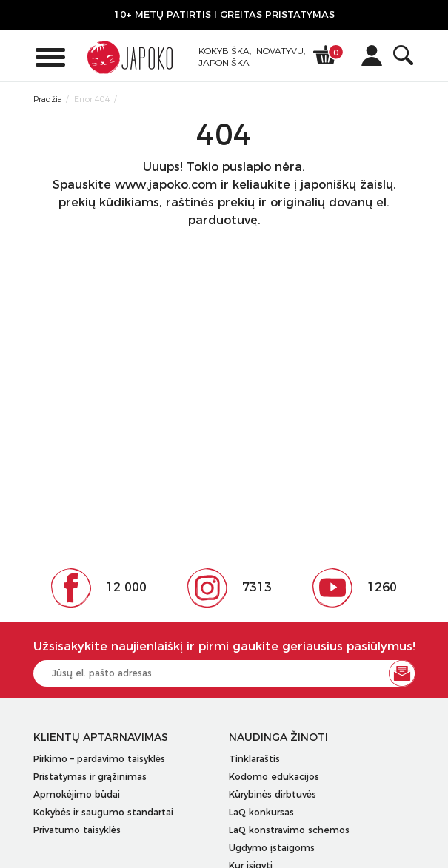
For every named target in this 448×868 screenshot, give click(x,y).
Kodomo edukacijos (274, 777)
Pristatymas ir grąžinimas (90, 777)
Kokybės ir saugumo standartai (103, 812)
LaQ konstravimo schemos (289, 830)
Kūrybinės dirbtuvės (273, 794)
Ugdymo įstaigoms (272, 848)
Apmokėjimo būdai (77, 794)
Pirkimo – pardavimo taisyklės (99, 759)
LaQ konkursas (261, 812)
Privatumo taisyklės (77, 830)
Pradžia (48, 99)
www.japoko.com (166, 185)
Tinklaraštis (254, 759)
